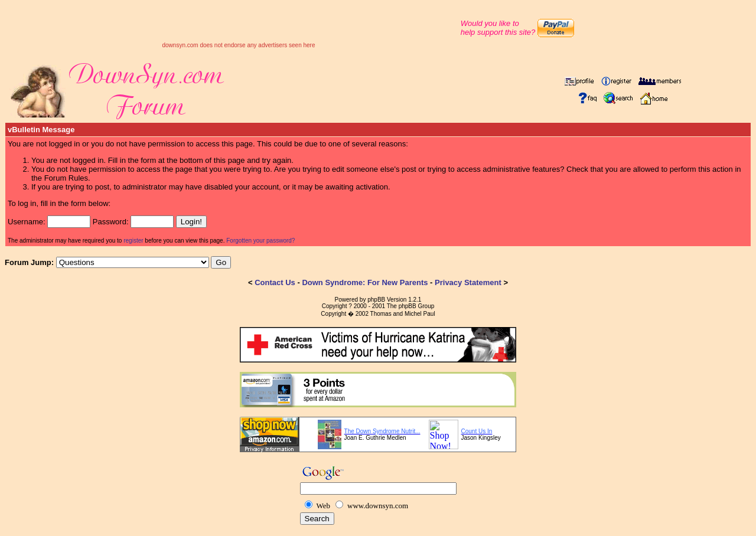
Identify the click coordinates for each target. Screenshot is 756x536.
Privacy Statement (468, 282)
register (133, 241)
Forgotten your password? (260, 241)
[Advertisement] (239, 24)
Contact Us (275, 282)
